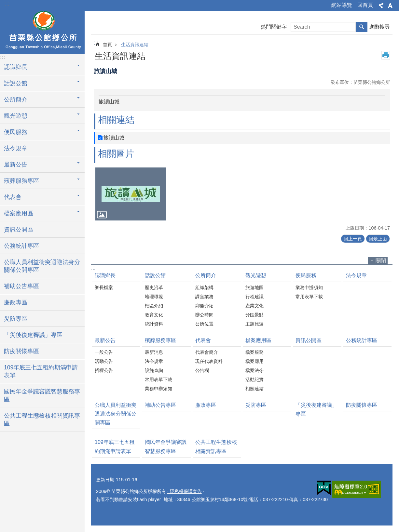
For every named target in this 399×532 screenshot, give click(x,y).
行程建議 (255, 297)
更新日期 (105, 480)
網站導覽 (342, 5)
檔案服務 (255, 352)
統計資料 (154, 324)
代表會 (203, 340)
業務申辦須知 (309, 287)
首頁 (107, 45)
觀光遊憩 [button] (16, 116)
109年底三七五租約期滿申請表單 (41, 371)
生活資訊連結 (135, 45)
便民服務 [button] (16, 132)
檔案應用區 (258, 340)
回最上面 (378, 239)
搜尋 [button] (362, 27)
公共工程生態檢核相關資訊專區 (42, 419)
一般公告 (104, 352)
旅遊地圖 (255, 287)
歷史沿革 (154, 287)
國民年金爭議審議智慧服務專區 (42, 395)
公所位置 (204, 324)
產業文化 (255, 306)
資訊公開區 (19, 230)
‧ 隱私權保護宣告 (185, 491)
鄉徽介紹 (204, 306)
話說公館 (155, 275)
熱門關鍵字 (274, 27)
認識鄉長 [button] (16, 67)
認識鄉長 (105, 275)
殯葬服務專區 (160, 340)
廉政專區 (16, 302)
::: (7, 4)
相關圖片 (116, 154)
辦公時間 (204, 315)
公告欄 (202, 370)
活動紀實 (255, 379)
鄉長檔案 (104, 287)
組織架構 (204, 287)
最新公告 (105, 340)
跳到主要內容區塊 (3, 3)
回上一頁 (353, 239)
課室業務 (204, 297)
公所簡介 (206, 275)
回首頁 (365, 5)
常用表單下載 (309, 297)
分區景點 (255, 315)
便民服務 (306, 275)
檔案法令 (255, 370)
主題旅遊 (255, 324)
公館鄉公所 (42, 32)
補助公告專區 (21, 286)
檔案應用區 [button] (19, 213)
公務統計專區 (21, 246)
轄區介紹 (154, 306)
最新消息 (154, 352)
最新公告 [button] (16, 165)
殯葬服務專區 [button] (21, 181)
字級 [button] (390, 6)
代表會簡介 (207, 352)
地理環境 (154, 297)
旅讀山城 (114, 138)
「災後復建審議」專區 (33, 335)
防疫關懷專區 (21, 351)
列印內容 (386, 55)
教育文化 (154, 315)
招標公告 (104, 370)
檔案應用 (255, 361)
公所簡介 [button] (16, 100)
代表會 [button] (13, 197)
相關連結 (116, 120)
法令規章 (16, 148)
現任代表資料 (209, 361)
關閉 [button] (381, 261)
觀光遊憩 (256, 275)
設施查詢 (154, 370)
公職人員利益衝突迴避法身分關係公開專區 (42, 266)
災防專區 (16, 319)
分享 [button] (381, 6)
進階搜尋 (379, 27)
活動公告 (104, 361)
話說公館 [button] (16, 83)
